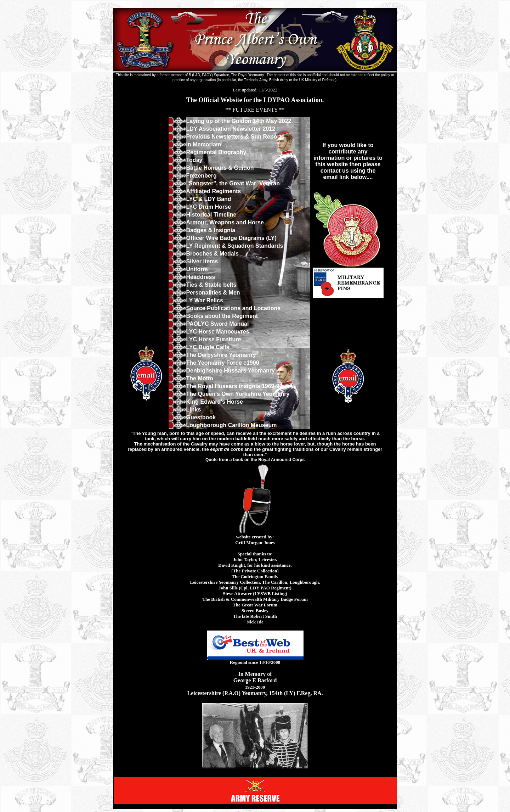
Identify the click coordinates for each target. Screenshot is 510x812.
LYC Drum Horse (209, 207)
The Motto (200, 378)
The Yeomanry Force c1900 (223, 363)
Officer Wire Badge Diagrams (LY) (231, 238)
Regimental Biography (216, 152)
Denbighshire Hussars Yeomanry (231, 371)
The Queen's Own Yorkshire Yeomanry (238, 394)
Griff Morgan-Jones (255, 542)
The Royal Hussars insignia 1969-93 (234, 386)
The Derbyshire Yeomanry (221, 355)
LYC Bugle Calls (208, 347)
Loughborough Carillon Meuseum (232, 425)
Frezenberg (202, 176)
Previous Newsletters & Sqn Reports (236, 137)
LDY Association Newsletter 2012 (231, 129)
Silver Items (202, 261)
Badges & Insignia (211, 230)
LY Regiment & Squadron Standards (235, 246)
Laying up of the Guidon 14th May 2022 (239, 121)
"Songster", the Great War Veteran (233, 183)
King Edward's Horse (215, 402)
